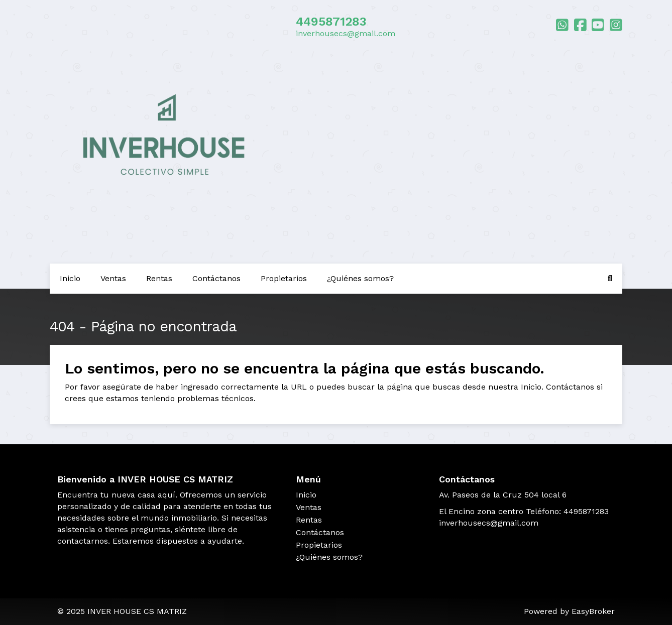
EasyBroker (593, 611)
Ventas (113, 278)
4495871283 (331, 22)
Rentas (159, 278)
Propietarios (284, 278)
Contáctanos (216, 278)
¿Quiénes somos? (360, 278)
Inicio (70, 278)
